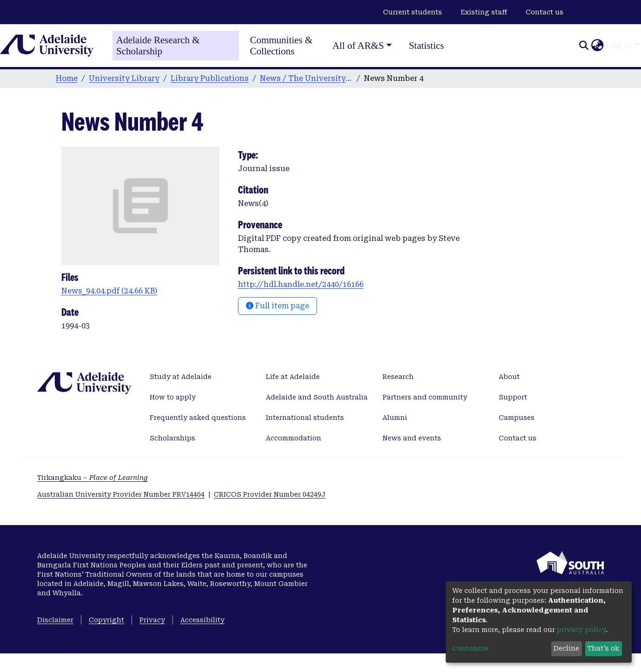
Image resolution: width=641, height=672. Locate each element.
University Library (124, 78)
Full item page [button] (278, 306)
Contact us (545, 12)
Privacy (152, 620)
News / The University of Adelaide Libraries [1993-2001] (306, 78)
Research (398, 377)
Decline (566, 648)
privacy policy (581, 630)
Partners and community (425, 397)
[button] (597, 46)
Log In (619, 45)
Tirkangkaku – (93, 478)
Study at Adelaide (181, 377)
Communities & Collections (281, 46)
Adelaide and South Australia (317, 397)
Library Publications (210, 78)
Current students (413, 12)
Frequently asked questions (198, 418)
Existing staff (484, 12)
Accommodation (294, 438)
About (509, 377)
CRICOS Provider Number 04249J (270, 494)
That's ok (603, 648)
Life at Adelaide (293, 377)
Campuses (517, 418)
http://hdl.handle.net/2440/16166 (301, 284)
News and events (412, 438)
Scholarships (172, 438)
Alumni (395, 418)
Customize (470, 648)
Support (513, 397)
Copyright (106, 620)
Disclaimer (55, 620)
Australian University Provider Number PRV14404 (121, 494)
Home (67, 78)
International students (305, 418)
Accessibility (202, 620)
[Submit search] (584, 46)
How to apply (173, 397)
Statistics (426, 46)
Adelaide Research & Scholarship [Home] (158, 46)
